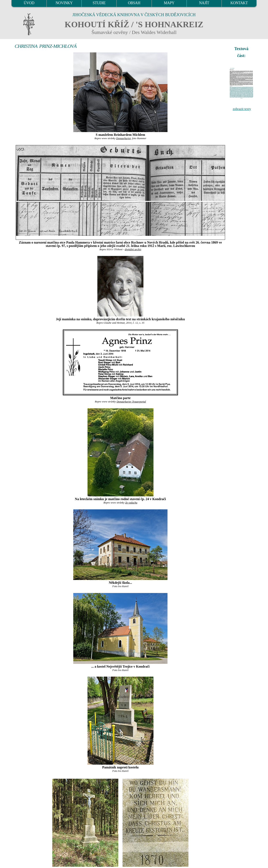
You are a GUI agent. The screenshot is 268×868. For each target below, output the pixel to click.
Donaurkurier (124, 138)
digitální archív (133, 249)
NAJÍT (204, 3)
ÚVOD (29, 3)
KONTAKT (239, 3)
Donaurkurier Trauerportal (131, 402)
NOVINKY (64, 3)
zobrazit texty (242, 109)
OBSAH (134, 3)
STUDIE (99, 3)
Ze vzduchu (131, 503)
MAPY (169, 3)
